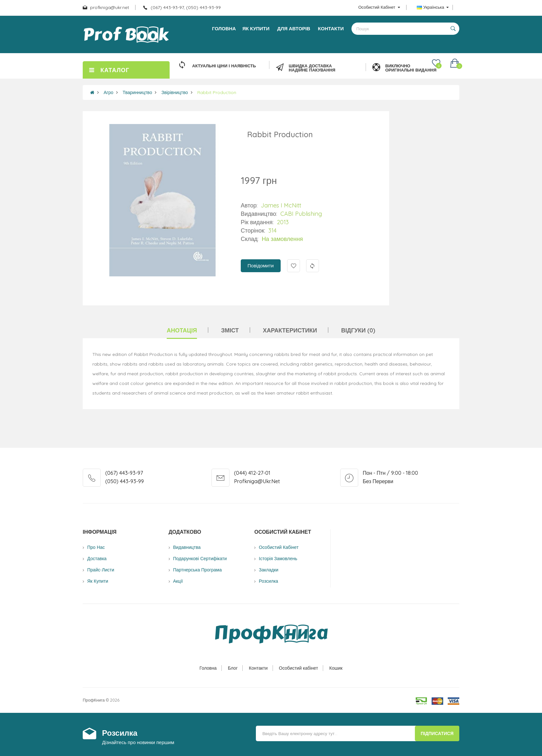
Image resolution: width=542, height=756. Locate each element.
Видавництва (187, 547)
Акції (178, 581)
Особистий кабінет (299, 668)
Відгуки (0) (358, 330)
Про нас (96, 547)
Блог (233, 668)
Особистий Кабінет (279, 547)
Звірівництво (174, 92)
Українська (433, 7)
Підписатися (437, 733)
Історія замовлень (278, 559)
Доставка (97, 559)
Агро (108, 92)
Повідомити (261, 266)
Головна (208, 668)
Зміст (230, 330)
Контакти (258, 668)
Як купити (98, 581)
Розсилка (268, 581)
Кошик (336, 668)
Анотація (182, 330)
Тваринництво (137, 92)
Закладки (269, 570)
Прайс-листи (101, 570)
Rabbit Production (217, 92)
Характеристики (290, 330)
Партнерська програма (197, 570)
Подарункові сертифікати (200, 559)
